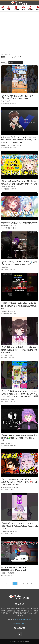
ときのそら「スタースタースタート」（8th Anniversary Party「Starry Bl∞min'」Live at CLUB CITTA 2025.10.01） (19, 140)
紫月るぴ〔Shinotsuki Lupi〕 (10, 487)
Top (2, 55)
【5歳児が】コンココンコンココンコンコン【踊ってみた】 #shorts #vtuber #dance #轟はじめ (19, 526)
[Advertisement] (19, 33)
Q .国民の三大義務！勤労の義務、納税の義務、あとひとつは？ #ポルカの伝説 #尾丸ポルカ (19, 306)
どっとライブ (5, 101)
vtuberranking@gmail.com (23, 619)
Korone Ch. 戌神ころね (8, 226)
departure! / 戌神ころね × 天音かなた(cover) (19, 223)
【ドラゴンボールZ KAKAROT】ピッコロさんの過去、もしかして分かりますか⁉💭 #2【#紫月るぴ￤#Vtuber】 (19, 482)
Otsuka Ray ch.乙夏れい (9, 531)
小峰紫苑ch (5, 267)
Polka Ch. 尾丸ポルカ (8, 187)
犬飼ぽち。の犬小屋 (7, 399)
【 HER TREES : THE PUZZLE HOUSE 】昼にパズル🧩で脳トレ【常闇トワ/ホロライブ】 (19, 438)
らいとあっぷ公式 (7, 355)
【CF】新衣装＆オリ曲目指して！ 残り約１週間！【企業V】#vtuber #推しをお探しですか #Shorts (19, 350)
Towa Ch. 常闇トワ (7, 443)
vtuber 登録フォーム (19, 623)
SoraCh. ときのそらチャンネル (11, 145)
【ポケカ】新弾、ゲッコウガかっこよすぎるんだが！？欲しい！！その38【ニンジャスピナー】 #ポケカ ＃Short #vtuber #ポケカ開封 (19, 394)
